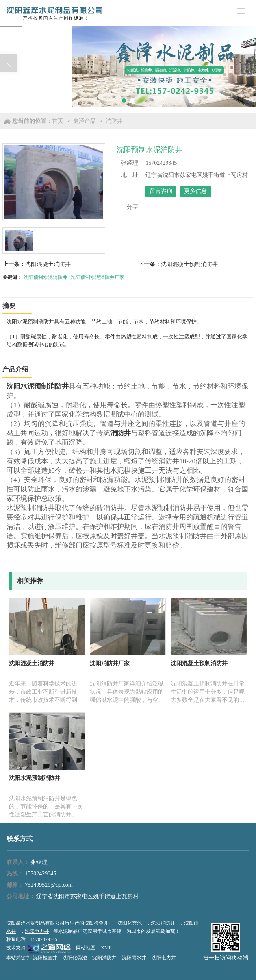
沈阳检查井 (96, 923)
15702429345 (40, 874)
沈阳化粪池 (130, 923)
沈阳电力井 (37, 931)
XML (106, 948)
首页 (58, 121)
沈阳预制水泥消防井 (46, 277)
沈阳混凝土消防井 (48, 264)
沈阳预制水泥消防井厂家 (98, 277)
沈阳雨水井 (134, 958)
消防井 (114, 121)
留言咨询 (161, 191)
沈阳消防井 (163, 923)
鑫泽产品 (85, 121)
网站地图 (86, 948)
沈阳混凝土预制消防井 (189, 264)
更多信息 (195, 191)
